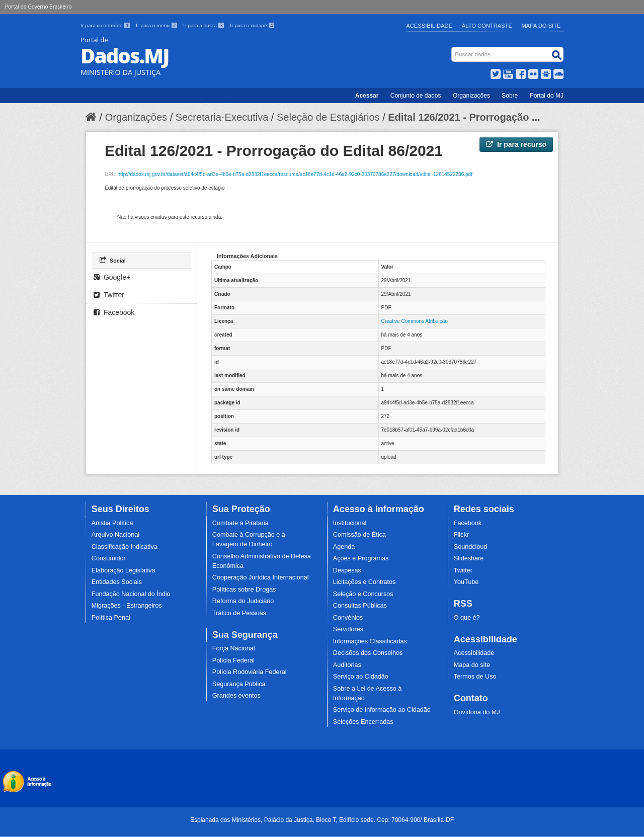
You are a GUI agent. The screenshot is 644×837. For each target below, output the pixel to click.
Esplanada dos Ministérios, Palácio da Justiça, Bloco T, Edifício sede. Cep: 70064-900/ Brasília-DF (322, 820)
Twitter (109, 295)
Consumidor (109, 558)
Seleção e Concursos (363, 594)
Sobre (510, 96)
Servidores (348, 629)
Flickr (461, 535)
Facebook (114, 312)
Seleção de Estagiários (328, 117)
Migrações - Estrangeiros (127, 606)
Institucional (350, 523)
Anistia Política (112, 523)
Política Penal (111, 618)
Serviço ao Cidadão (361, 677)
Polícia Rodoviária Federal (250, 672)
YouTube (466, 582)
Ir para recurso (516, 144)
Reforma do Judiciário (243, 601)
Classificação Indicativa (125, 547)
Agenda (344, 547)
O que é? (467, 618)
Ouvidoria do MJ (477, 712)
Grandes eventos (236, 696)
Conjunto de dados (416, 96)
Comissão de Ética (359, 535)
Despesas (347, 570)
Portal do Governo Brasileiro (38, 7)
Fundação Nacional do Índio (131, 594)
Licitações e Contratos (365, 582)
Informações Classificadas (370, 641)
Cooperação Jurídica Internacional (261, 577)
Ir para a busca (205, 25)
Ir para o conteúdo (106, 25)
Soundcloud (471, 547)
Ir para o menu (157, 25)
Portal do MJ (547, 96)
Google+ (112, 277)
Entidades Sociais (117, 582)
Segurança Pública (239, 684)
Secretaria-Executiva (222, 117)
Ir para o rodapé (252, 25)
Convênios (348, 618)
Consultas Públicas (360, 606)
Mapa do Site (541, 26)
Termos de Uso (475, 677)
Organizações (471, 96)
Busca (453, 49)
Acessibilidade (429, 26)
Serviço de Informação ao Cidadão (382, 710)
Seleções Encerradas (363, 722)
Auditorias (347, 665)
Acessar (367, 96)
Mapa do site (472, 665)
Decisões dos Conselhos (368, 653)
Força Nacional (234, 648)
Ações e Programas (361, 558)
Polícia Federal (233, 660)
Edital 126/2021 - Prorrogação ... (464, 117)
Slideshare (469, 558)
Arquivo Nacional (115, 535)
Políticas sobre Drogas (244, 590)
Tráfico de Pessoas (239, 613)
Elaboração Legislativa (124, 570)
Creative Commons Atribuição (415, 321)
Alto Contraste (487, 26)
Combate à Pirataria (240, 523)
